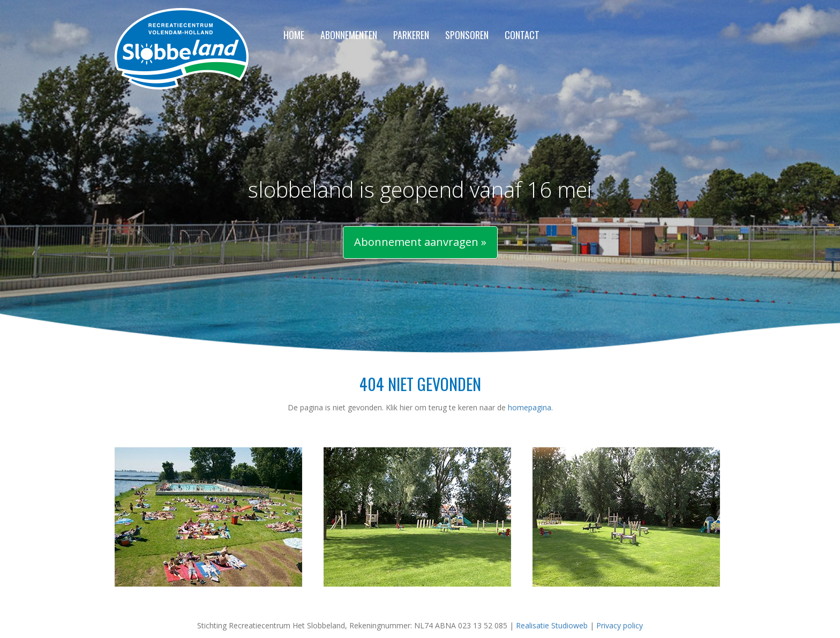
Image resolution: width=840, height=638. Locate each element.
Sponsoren (467, 36)
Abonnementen (349, 36)
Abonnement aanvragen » (420, 242)
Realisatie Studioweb (552, 625)
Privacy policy (620, 625)
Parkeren (411, 36)
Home (294, 36)
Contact (522, 36)
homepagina (530, 407)
